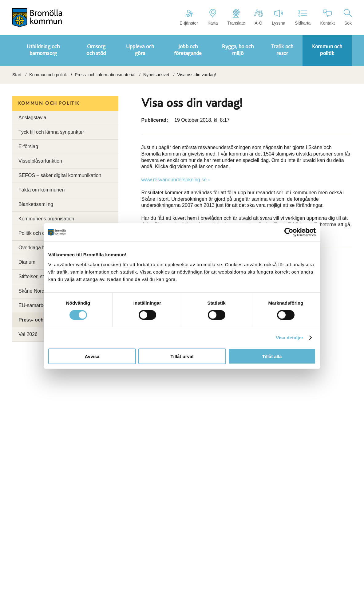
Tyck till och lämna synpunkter (51, 132)
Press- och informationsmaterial (105, 75)
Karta (213, 17)
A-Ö (258, 17)
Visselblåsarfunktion (40, 161)
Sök (348, 17)
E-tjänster (189, 17)
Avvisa (92, 356)
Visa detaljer (289, 338)
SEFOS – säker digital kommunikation (60, 175)
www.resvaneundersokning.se (174, 180)
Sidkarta (303, 17)
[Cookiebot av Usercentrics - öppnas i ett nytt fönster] (289, 232)
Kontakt (327, 17)
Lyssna (279, 17)
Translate (236, 17)
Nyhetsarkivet (156, 75)
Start (17, 75)
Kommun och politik (48, 75)
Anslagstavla (32, 118)
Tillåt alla (272, 356)
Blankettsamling (36, 204)
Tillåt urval (182, 356)
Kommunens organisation (46, 219)
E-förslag (28, 146)
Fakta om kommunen (42, 190)
